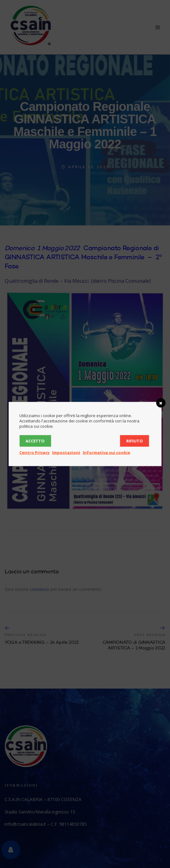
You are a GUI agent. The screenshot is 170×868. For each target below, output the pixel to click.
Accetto (35, 441)
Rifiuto (135, 441)
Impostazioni (66, 452)
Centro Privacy (34, 452)
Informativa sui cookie (106, 452)
